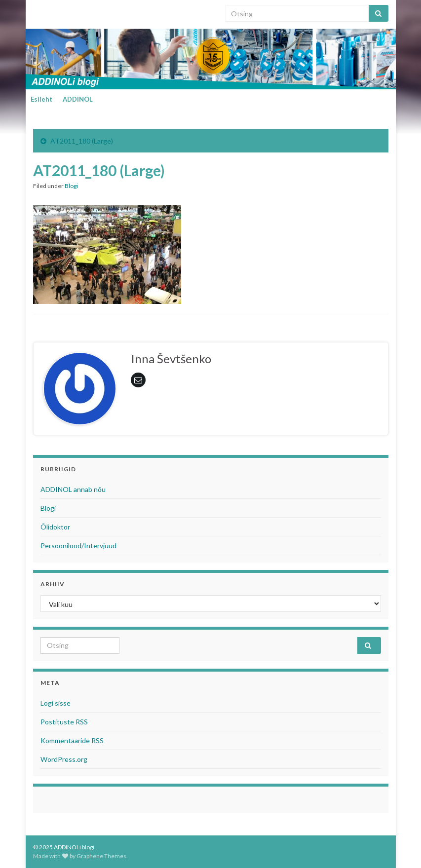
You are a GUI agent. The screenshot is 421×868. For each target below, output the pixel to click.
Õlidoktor (55, 527)
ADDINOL (78, 99)
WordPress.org (64, 759)
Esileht (41, 99)
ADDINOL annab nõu (73, 489)
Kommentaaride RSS (72, 740)
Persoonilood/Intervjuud (78, 546)
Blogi (71, 186)
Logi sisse (56, 703)
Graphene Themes (101, 856)
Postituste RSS (64, 722)
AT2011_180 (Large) (82, 141)
